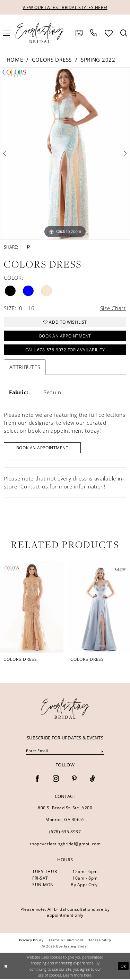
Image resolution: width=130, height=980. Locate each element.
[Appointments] (79, 33)
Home (15, 60)
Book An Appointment (43, 448)
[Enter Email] (65, 752)
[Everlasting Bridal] (40, 33)
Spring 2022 (98, 60)
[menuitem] (79, 33)
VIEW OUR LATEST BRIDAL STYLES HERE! (65, 7)
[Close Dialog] (6, 967)
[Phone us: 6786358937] (94, 33)
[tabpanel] (65, 154)
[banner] (65, 709)
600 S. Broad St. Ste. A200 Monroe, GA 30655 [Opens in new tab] (65, 815)
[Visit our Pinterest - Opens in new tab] (74, 780)
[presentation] (32, 608)
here (88, 976)
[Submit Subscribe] (103, 752)
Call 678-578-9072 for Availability (65, 350)
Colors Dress (52, 60)
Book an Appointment (65, 336)
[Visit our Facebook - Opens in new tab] (37, 780)
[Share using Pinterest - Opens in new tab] (28, 247)
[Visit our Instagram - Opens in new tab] (56, 780)
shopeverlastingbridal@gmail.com (65, 845)
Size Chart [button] (113, 308)
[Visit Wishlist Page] (109, 33)
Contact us (34, 487)
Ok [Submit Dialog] (123, 967)
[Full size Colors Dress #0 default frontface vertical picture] (65, 154)
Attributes (25, 368)
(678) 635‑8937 (65, 833)
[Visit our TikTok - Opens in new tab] (93, 780)
